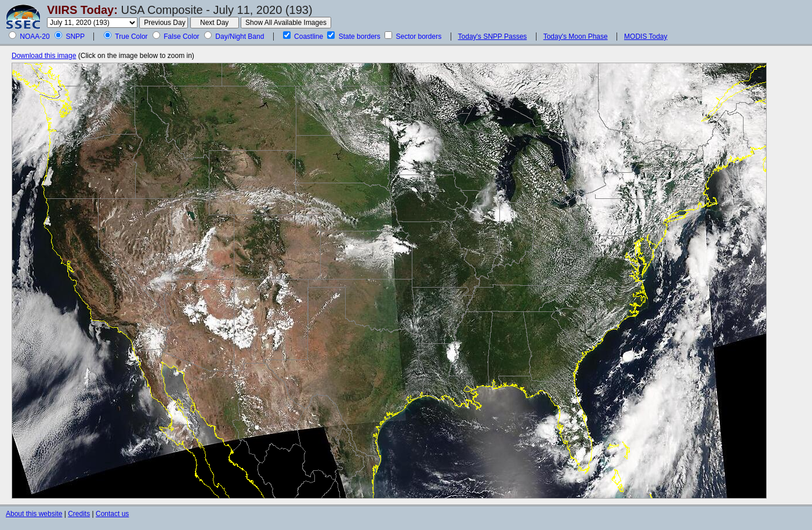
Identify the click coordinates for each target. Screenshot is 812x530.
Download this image (44, 56)
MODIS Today (646, 37)
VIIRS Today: (82, 10)
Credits (79, 514)
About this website (34, 514)
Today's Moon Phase (576, 37)
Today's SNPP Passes (493, 37)
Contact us (112, 514)
